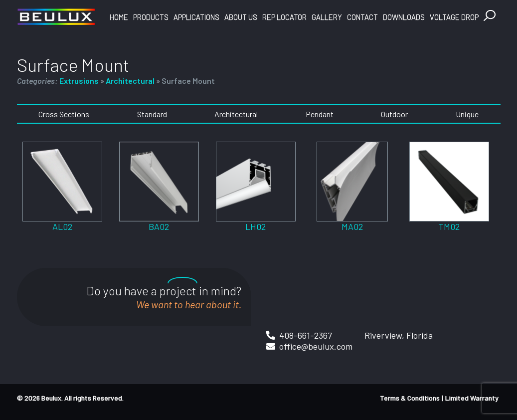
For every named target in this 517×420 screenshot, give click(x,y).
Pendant (320, 114)
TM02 (449, 226)
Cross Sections (64, 114)
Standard (152, 114)
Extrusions (79, 81)
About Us (241, 17)
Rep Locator (284, 17)
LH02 (256, 226)
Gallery (327, 17)
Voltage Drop (454, 17)
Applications (196, 17)
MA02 (352, 226)
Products (151, 17)
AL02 (62, 226)
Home (119, 17)
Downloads (404, 17)
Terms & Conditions (410, 398)
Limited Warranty (472, 398)
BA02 (159, 226)
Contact (362, 17)
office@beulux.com (316, 346)
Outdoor (394, 114)
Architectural (130, 81)
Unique (467, 114)
